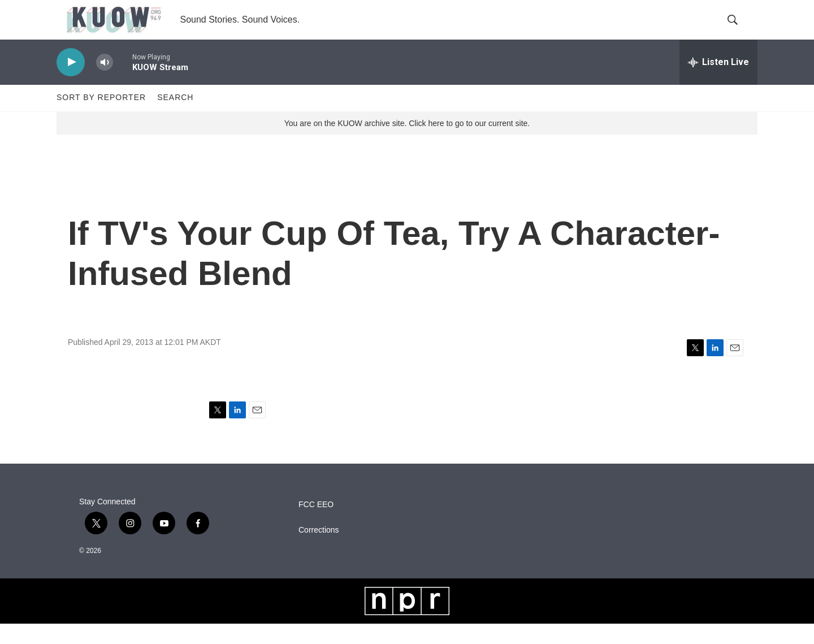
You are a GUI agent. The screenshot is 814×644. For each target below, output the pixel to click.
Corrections (319, 550)
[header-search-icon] (739, 30)
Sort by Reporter (101, 118)
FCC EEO (316, 524)
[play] (71, 82)
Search (175, 118)
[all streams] (718, 82)
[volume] (105, 82)
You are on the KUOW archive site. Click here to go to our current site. (407, 143)
